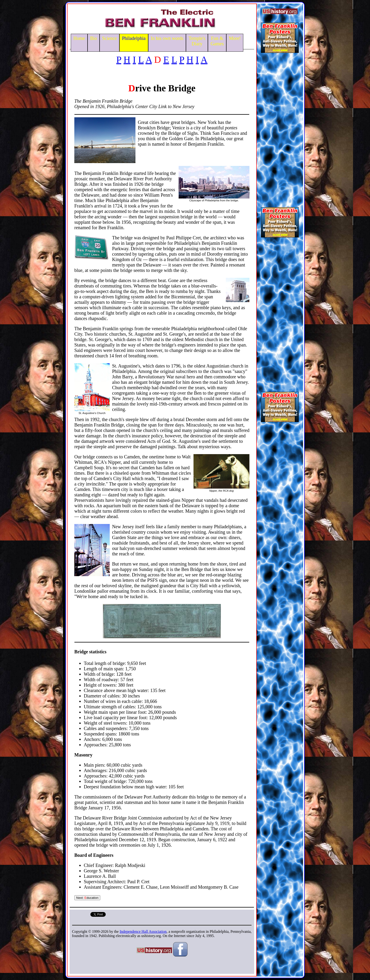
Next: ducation (87, 898)
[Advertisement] (280, 128)
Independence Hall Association (143, 931)
